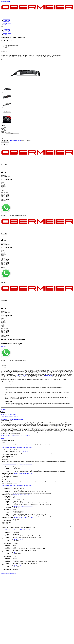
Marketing (8, 396)
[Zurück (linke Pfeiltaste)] (1, 578)
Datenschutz (10, 215)
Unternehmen (7, 19)
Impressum (3, 215)
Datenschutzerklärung (21, 377)
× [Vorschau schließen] (1, 363)
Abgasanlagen (7, 20)
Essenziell (8, 386)
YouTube (15, 561)
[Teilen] (3, 577)
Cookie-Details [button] (4, 420)
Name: (2, 128)
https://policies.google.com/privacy (21, 540)
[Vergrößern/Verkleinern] (5, 577)
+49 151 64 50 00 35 (5, 169)
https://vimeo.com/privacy (19, 553)
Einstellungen (48, 377)
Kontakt (5, 24)
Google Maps (16, 535)
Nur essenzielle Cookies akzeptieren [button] (9, 415)
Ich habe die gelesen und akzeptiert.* (17, 141)
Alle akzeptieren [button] (4, 410)
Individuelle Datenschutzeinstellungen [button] (9, 418)
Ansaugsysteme (7, 23)
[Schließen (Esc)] (1, 577)
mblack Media (29, 217)
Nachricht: (3, 140)
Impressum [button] (21, 420)
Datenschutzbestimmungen (14, 141)
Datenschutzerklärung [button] (13, 420)
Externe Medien (9, 402)
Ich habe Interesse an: (6, 133)
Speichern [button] (3, 413)
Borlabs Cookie (14, 451)
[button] (37, 27)
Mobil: (2, 131)
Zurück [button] (2, 439)
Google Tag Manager (18, 491)
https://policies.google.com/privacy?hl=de (23, 474)
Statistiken (8, 391)
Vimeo (15, 548)
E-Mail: (3, 130)
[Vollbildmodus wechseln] (4, 577)
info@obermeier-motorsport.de (8, 170)
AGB (15, 215)
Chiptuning (6, 22)
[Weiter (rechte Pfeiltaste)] (3, 578)
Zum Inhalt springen (5, 1)
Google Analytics (17, 470)
